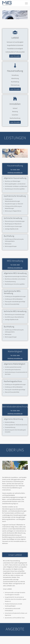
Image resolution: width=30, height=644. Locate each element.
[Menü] (26, 3)
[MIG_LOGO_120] (12, 3)
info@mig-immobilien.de (15, 173)
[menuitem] (26, 3)
